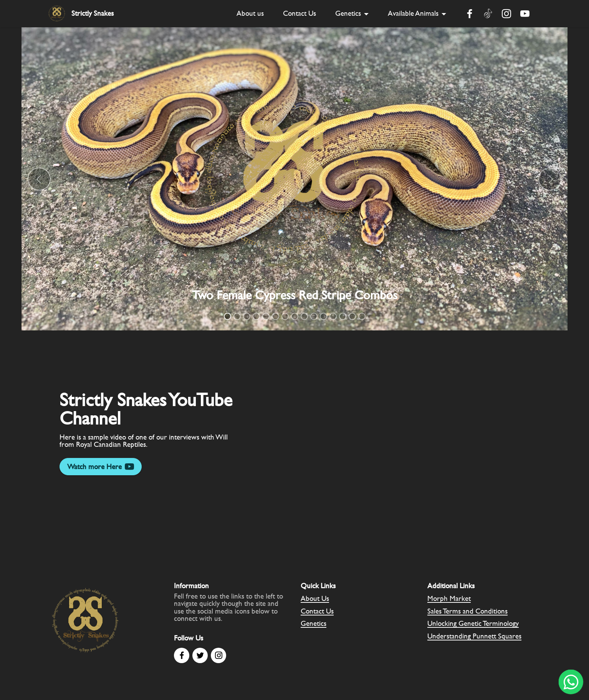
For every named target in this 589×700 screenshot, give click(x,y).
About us (250, 13)
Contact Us (299, 13)
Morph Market (449, 598)
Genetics (348, 13)
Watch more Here (101, 467)
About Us (315, 598)
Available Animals (413, 13)
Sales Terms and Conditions (467, 611)
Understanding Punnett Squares (474, 636)
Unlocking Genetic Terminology (473, 623)
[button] (39, 179)
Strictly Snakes (93, 13)
